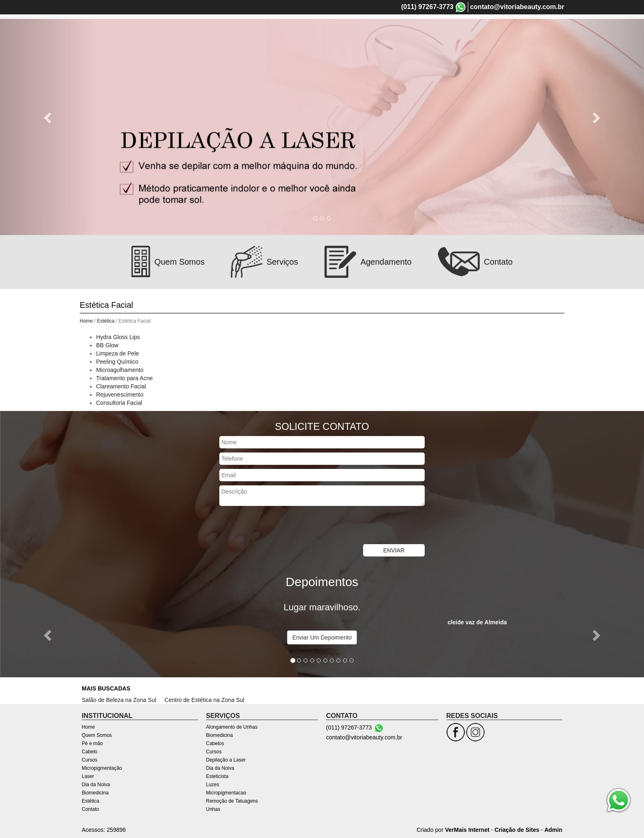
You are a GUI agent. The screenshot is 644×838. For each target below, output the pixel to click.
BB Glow (107, 345)
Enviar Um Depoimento (322, 637)
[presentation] (282, 526)
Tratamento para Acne (124, 378)
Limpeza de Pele (117, 353)
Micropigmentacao (226, 793)
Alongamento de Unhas (232, 727)
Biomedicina (95, 793)
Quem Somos (97, 735)
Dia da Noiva (96, 785)
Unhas (213, 809)
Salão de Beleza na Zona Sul (119, 700)
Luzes (213, 785)
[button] (48, 118)
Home (86, 321)
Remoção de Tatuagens (232, 801)
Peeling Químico (117, 362)
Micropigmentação (102, 768)
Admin (553, 830)
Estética (106, 321)
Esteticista (217, 776)
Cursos (90, 760)
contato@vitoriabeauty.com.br (517, 7)
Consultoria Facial (119, 403)
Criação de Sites (517, 830)
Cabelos (215, 743)
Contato (90, 809)
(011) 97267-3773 (427, 7)
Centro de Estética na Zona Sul (204, 700)
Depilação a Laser (226, 760)
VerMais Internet (467, 830)
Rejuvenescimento (120, 395)
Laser (88, 776)
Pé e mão (92, 743)
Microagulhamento (120, 370)
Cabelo (90, 752)
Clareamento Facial (121, 386)
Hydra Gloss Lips (118, 337)
